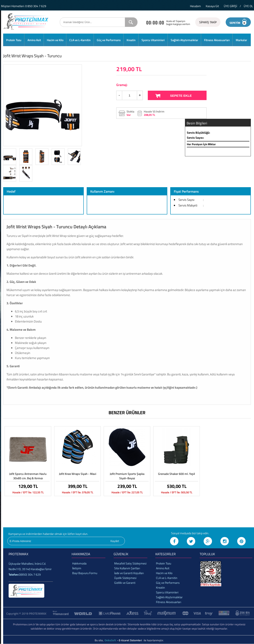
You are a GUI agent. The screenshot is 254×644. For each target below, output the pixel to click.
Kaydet (115, 541)
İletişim (77, 568)
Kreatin (131, 40)
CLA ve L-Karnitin (80, 40)
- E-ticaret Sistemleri (130, 640)
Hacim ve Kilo (55, 40)
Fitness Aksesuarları (217, 40)
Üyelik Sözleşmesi (125, 578)
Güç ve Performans (109, 40)
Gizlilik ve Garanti (125, 583)
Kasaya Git (212, 6)
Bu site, (99, 640)
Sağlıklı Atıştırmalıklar (184, 40)
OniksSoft (111, 640)
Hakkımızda (79, 563)
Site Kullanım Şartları (127, 568)
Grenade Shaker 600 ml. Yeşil (177, 474)
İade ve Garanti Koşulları (129, 573)
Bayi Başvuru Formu (85, 573)
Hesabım (195, 6)
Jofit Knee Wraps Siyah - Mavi (78, 474)
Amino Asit (34, 40)
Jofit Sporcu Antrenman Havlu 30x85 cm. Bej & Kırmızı (28, 476)
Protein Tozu (14, 40)
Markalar (241, 40)
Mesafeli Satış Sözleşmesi (130, 563)
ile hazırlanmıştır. (154, 640)
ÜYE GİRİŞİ (230, 6)
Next (74, 105)
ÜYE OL (248, 6)
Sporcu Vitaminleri (153, 40)
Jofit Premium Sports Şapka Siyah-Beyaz (127, 476)
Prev (11, 105)
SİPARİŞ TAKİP (208, 22)
